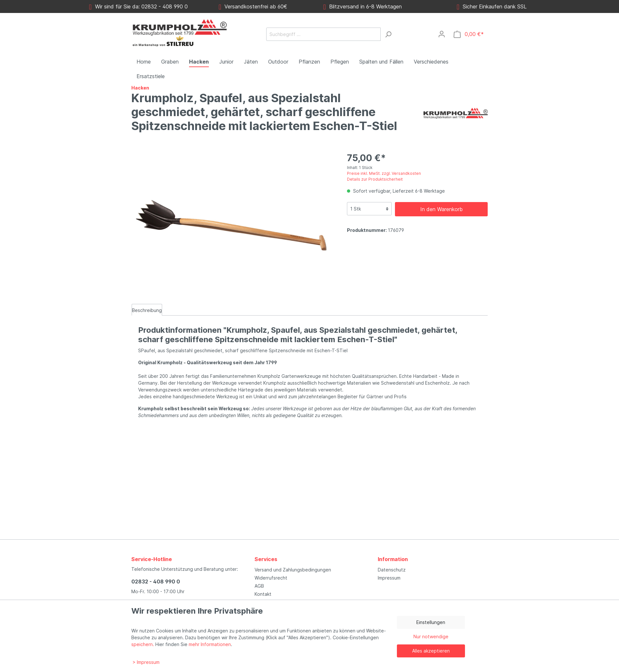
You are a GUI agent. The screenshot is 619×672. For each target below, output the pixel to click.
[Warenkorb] (469, 34)
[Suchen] (388, 34)
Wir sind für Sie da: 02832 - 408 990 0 (138, 6)
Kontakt (263, 594)
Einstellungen (431, 622)
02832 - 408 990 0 (156, 582)
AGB (259, 586)
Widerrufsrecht (271, 578)
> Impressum (146, 662)
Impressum (389, 578)
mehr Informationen (210, 644)
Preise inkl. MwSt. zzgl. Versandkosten (384, 173)
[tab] (147, 310)
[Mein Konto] (442, 34)
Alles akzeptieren (431, 651)
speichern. (143, 644)
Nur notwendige (431, 636)
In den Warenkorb (441, 209)
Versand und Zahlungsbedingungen (293, 570)
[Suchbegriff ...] (323, 34)
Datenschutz (392, 570)
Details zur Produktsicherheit (375, 179)
